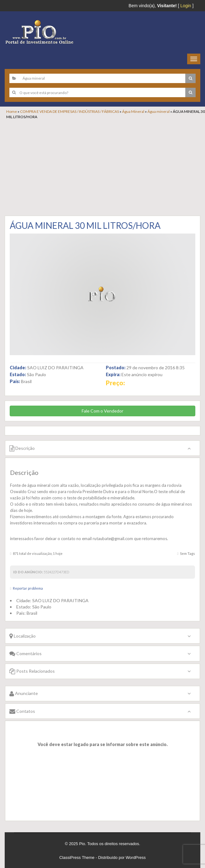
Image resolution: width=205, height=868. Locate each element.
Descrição (22, 448)
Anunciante (24, 693)
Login (186, 6)
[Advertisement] (106, 166)
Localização (23, 636)
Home (12, 111)
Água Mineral (133, 111)
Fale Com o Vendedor (102, 411)
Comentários (26, 653)
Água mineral (159, 111)
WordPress (136, 857)
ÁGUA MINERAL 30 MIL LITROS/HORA (85, 225)
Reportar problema (28, 588)
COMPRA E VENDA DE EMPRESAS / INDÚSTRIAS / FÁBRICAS (69, 111)
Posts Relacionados (32, 671)
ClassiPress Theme (77, 857)
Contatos (22, 711)
